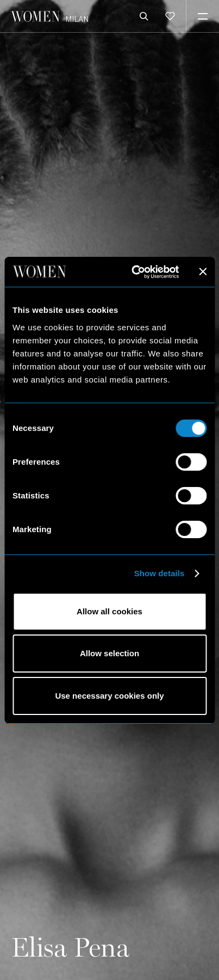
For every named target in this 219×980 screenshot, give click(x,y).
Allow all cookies (109, 611)
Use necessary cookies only (109, 696)
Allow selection (109, 653)
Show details (159, 573)
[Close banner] (203, 272)
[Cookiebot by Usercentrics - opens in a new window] (134, 272)
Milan (77, 19)
